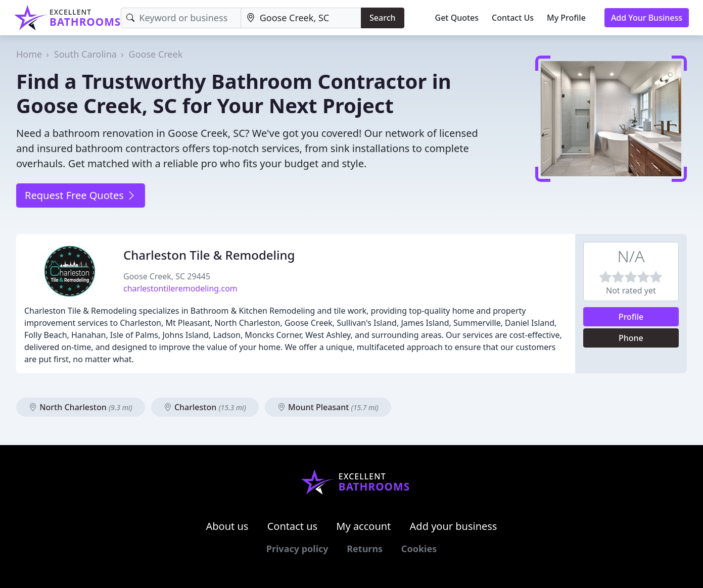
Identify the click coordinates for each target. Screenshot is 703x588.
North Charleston (81, 407)
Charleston (205, 407)
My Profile (566, 18)
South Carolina (85, 54)
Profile (631, 317)
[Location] (301, 18)
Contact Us (513, 18)
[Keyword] (181, 18)
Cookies (419, 549)
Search (382, 18)
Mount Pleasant (328, 407)
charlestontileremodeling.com (180, 288)
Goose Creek (156, 54)
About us (227, 526)
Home (29, 54)
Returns (365, 549)
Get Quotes (457, 18)
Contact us (293, 526)
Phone (631, 338)
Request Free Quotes (81, 195)
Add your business (454, 526)
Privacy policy (297, 549)
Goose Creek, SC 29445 (167, 276)
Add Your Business (647, 18)
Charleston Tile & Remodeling (209, 255)
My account (363, 526)
